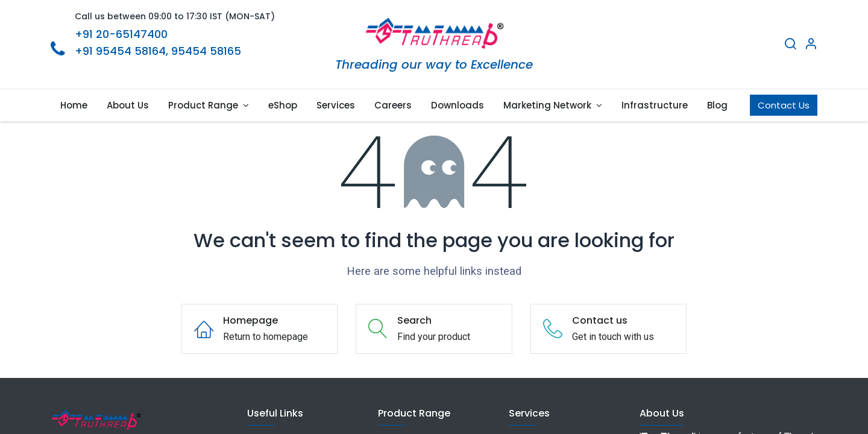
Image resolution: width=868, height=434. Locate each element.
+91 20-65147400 (121, 34)
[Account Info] (811, 45)
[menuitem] (74, 105)
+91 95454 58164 (120, 51)
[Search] (790, 45)
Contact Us (784, 105)
